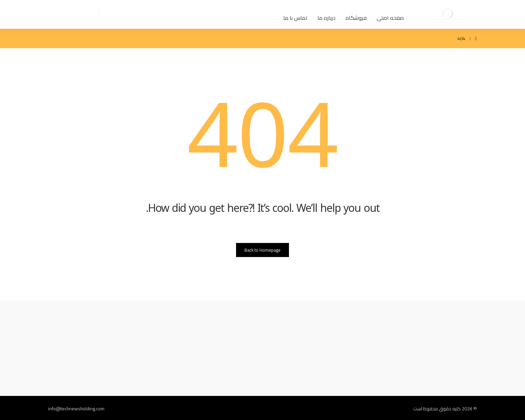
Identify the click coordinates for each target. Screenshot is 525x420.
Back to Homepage (262, 250)
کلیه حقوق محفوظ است (437, 409)
